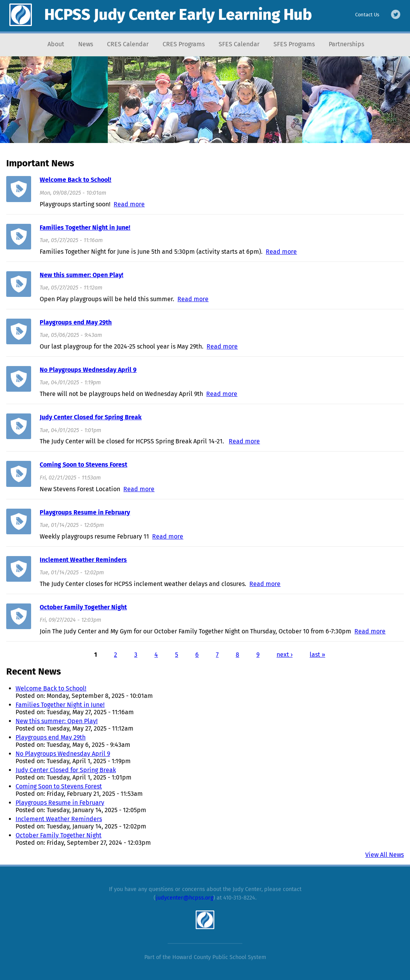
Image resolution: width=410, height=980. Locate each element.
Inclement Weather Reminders (83, 560)
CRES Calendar (128, 44)
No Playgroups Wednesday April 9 (88, 370)
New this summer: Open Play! (81, 275)
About (56, 44)
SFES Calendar (239, 44)
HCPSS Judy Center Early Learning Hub (178, 15)
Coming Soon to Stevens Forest (83, 465)
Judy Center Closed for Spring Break (91, 417)
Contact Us (367, 15)
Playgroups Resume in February (85, 512)
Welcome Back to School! (75, 180)
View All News (385, 855)
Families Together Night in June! (85, 228)
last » (317, 655)
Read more (129, 204)
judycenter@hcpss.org (185, 898)
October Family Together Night (83, 607)
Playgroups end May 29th (76, 322)
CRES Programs (184, 44)
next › (285, 655)
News (86, 44)
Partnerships (346, 44)
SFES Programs (294, 44)
